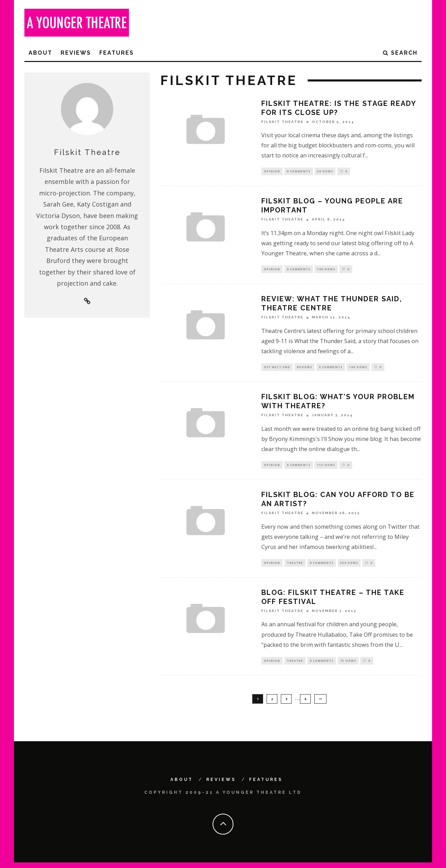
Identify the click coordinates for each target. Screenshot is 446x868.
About (40, 53)
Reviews (76, 53)
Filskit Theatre (282, 122)
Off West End (277, 369)
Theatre (295, 567)
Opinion (272, 172)
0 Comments (299, 172)
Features (117, 53)
